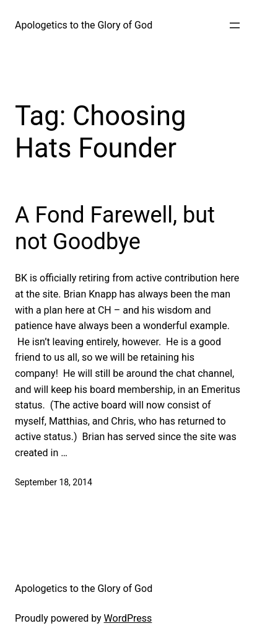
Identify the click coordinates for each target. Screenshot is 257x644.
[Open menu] (235, 25)
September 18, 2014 (54, 482)
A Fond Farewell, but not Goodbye (115, 228)
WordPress (128, 618)
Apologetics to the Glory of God (84, 25)
